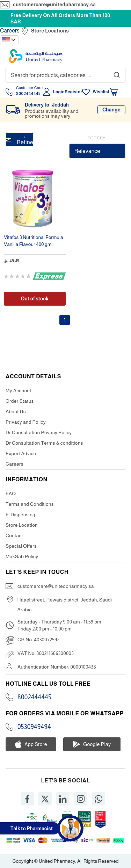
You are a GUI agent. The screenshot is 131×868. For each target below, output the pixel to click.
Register (73, 92)
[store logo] (36, 56)
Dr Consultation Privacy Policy (39, 432)
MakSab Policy (22, 556)
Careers (10, 31)
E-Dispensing (20, 515)
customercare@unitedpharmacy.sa (54, 5)
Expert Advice (21, 453)
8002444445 (34, 697)
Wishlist (101, 92)
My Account (19, 391)
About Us (16, 411)
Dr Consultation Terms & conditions (44, 443)
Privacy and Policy (26, 422)
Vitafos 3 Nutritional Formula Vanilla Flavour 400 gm (34, 241)
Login (59, 92)
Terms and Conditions (30, 504)
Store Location (22, 525)
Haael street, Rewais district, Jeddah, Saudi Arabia (65, 605)
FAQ (11, 494)
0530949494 (34, 727)
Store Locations (50, 31)
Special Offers (21, 546)
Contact (14, 535)
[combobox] (65, 75)
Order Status (20, 401)
